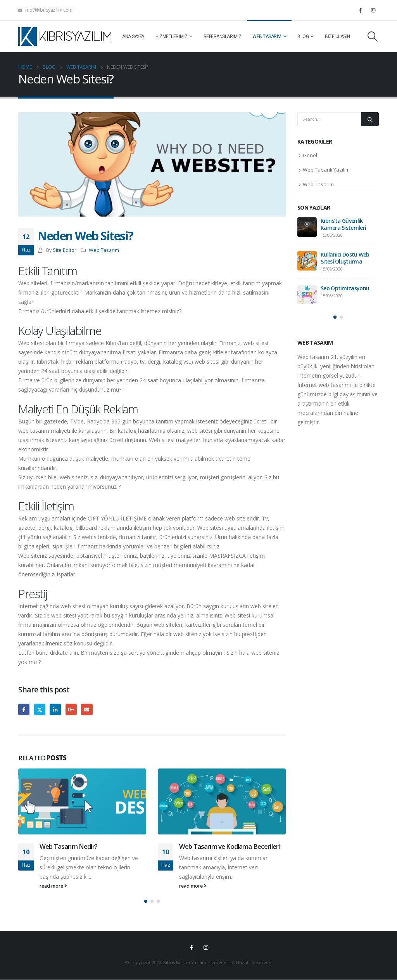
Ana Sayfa (133, 36)
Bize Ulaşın (337, 36)
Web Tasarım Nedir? (68, 846)
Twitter (40, 709)
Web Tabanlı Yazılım (326, 170)
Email (87, 709)
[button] (146, 902)
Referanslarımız (223, 36)
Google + (71, 709)
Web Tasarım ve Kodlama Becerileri (229, 846)
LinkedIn (55, 709)
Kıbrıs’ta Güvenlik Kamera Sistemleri (343, 224)
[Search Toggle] (373, 36)
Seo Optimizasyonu (345, 288)
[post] (307, 227)
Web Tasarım (267, 36)
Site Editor (65, 250)
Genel (310, 155)
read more (53, 886)
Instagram (206, 948)
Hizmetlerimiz (172, 36)
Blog (303, 36)
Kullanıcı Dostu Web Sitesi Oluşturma (345, 258)
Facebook (24, 709)
